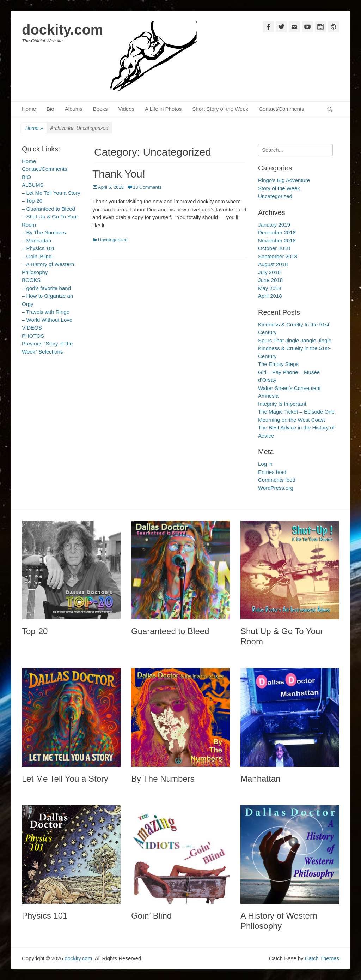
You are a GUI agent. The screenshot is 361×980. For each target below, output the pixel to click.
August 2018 (273, 264)
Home (29, 109)
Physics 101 (45, 916)
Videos (126, 109)
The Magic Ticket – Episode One (296, 412)
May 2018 (270, 288)
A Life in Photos (163, 109)
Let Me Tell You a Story (65, 779)
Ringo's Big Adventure (284, 180)
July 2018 (269, 272)
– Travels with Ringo (46, 312)
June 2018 (270, 280)
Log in (265, 464)
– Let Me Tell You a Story (51, 193)
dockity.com (62, 30)
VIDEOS (32, 328)
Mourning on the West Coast (292, 420)
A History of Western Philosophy (279, 921)
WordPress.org (276, 488)
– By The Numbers (44, 232)
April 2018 (270, 296)
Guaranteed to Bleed (170, 631)
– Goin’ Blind (37, 256)
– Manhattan (36, 241)
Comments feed (277, 480)
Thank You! (119, 174)
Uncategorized (113, 240)
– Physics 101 (38, 248)
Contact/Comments (281, 109)
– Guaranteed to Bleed (48, 209)
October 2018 (274, 248)
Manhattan (260, 779)
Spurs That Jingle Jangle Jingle (295, 340)
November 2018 (277, 241)
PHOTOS (33, 336)
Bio (50, 109)
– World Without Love (47, 320)
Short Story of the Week (220, 109)
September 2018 (278, 256)
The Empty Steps (278, 364)
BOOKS (31, 280)
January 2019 (274, 225)
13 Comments (147, 187)
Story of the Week (279, 188)
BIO (26, 177)
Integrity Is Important (282, 404)
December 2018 (277, 232)
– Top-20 (32, 201)
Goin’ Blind (151, 916)
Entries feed (272, 472)
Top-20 (35, 631)
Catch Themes (322, 958)
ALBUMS (33, 185)
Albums (74, 109)
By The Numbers (163, 779)
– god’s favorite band (46, 288)
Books (100, 109)
